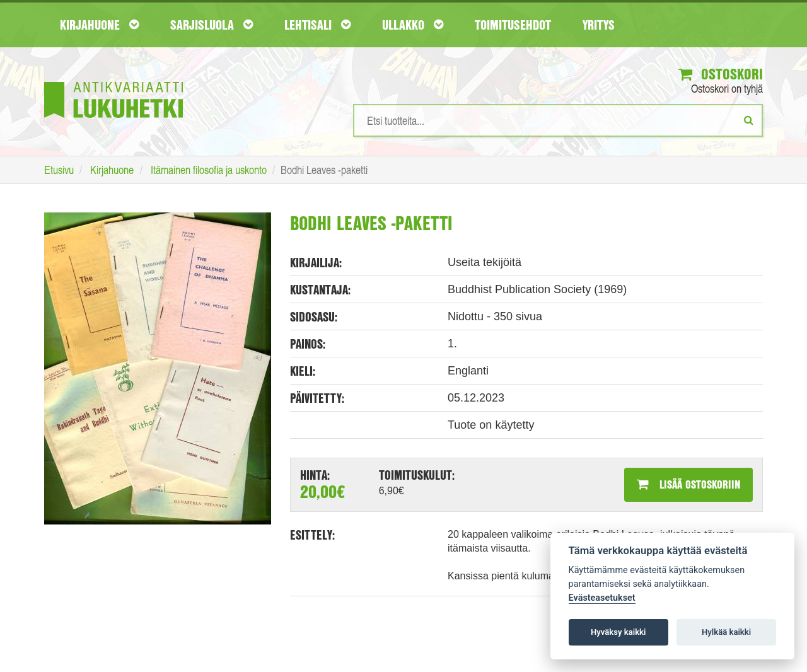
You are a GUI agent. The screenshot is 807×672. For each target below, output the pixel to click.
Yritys (599, 25)
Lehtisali (317, 25)
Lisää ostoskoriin (688, 484)
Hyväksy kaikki (618, 632)
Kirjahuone (99, 25)
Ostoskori (721, 74)
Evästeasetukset (602, 598)
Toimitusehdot (513, 25)
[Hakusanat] (558, 120)
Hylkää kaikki (726, 632)
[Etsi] (749, 120)
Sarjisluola (212, 25)
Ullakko (413, 25)
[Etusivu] (113, 81)
